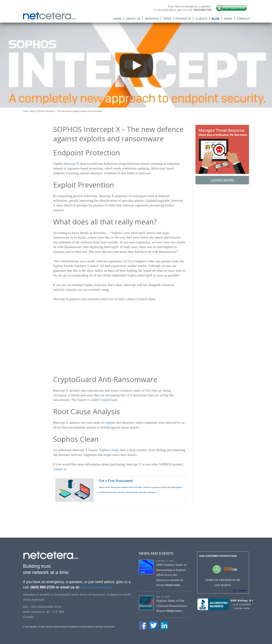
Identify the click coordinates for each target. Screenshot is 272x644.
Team (167, 19)
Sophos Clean (109, 450)
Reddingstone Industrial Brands (81, 627)
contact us (60, 469)
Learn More (222, 180)
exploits (110, 423)
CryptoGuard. (109, 400)
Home (117, 19)
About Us (133, 19)
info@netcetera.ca (96, 587)
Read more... (174, 585)
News (228, 19)
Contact (243, 19)
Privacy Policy (109, 627)
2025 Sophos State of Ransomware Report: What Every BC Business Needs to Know (171, 575)
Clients (201, 19)
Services (152, 19)
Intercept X (71, 164)
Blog (215, 19)
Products (183, 19)
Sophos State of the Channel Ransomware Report (172, 606)
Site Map (99, 627)
